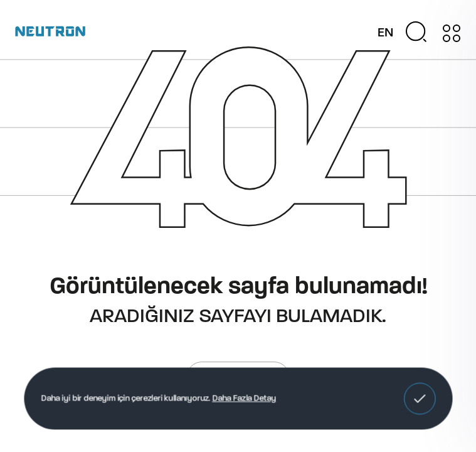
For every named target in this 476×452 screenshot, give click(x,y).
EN (385, 33)
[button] (420, 399)
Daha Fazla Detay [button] (244, 399)
